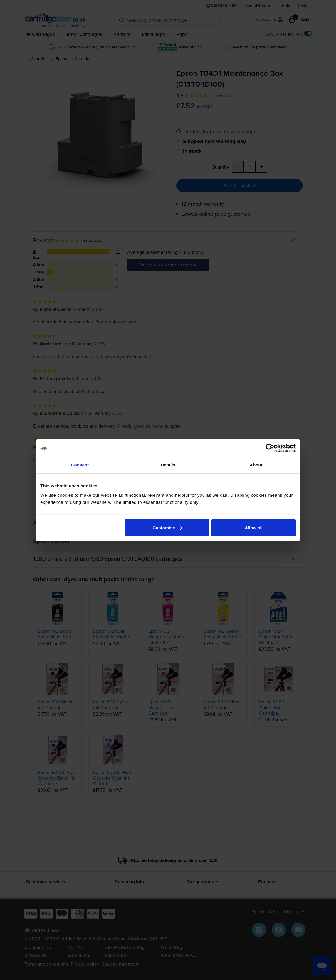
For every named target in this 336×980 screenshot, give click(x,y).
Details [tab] (168, 465)
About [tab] (256, 465)
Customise (167, 527)
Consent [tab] (80, 465)
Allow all (254, 527)
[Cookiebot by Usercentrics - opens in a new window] (270, 448)
